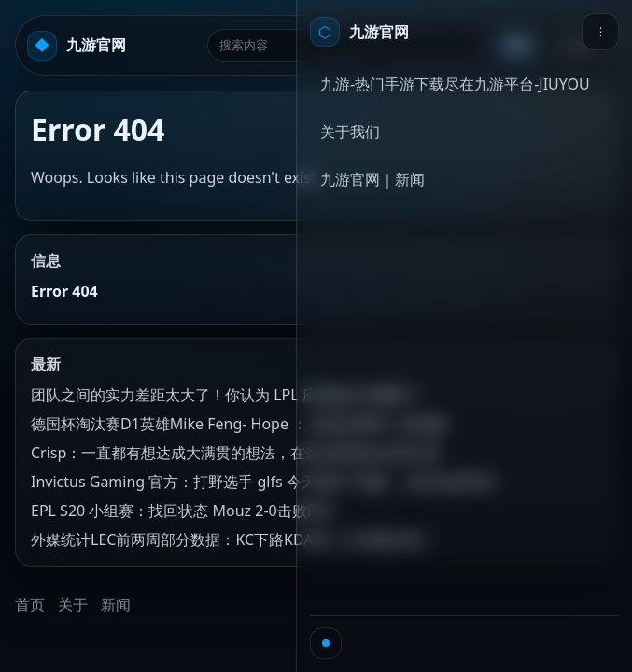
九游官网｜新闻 (372, 179)
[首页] (359, 32)
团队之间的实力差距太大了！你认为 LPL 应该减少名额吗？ (226, 395)
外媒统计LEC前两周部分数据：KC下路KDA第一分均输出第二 (232, 539)
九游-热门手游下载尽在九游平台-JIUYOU (455, 84)
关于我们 (350, 132)
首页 (30, 605)
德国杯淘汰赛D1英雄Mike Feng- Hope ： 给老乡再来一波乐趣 (238, 424)
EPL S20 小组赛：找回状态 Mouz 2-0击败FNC (183, 511)
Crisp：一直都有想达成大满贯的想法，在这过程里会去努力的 (235, 453)
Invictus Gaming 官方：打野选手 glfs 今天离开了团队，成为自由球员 (263, 482)
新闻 (116, 605)
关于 (73, 605)
